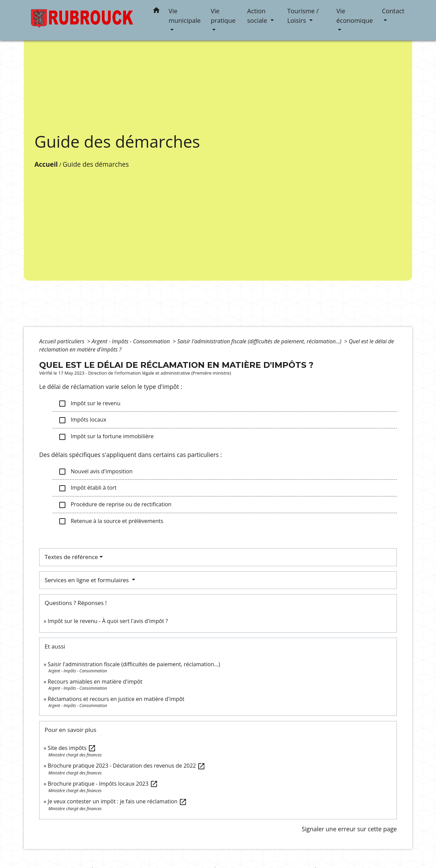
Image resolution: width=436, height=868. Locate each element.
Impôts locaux (82, 420)
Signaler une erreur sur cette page (349, 829)
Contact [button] (393, 11)
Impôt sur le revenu (89, 404)
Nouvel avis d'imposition (95, 472)
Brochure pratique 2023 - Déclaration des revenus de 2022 (127, 766)
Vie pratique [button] (223, 15)
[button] (156, 11)
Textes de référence (71, 557)
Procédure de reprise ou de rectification (115, 505)
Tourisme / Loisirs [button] (303, 15)
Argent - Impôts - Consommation (131, 341)
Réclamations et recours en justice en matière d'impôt (116, 699)
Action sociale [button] (258, 15)
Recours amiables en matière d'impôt (95, 682)
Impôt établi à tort (87, 488)
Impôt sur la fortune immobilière (106, 437)
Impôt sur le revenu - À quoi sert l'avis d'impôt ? (108, 621)
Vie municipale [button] (185, 15)
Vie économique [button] (355, 15)
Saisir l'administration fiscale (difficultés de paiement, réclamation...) (260, 341)
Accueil (46, 164)
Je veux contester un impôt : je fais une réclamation (117, 801)
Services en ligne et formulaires (88, 580)
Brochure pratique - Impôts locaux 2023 (103, 784)
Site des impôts (72, 748)
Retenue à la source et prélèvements (111, 521)
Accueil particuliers (63, 341)
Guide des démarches (96, 164)
